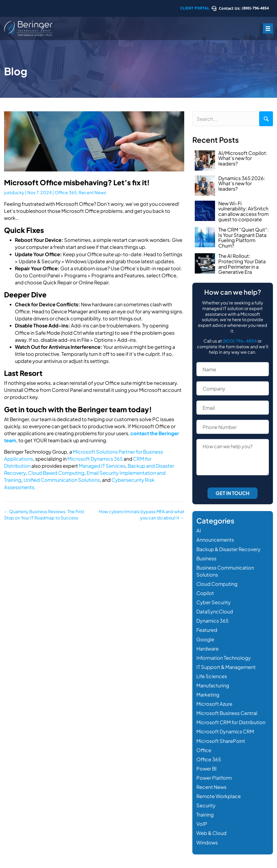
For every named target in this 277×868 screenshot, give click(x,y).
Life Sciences (212, 676)
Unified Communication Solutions (62, 480)
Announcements (215, 540)
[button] (266, 119)
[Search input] (224, 119)
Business (206, 558)
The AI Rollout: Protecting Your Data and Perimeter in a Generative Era (242, 264)
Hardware (207, 648)
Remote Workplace (219, 796)
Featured (207, 630)
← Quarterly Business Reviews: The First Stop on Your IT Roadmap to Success (44, 515)
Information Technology (224, 658)
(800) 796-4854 (240, 341)
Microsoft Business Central (227, 713)
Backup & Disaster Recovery (228, 549)
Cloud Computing (217, 584)
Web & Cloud (211, 833)
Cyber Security (214, 602)
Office (204, 750)
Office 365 (66, 192)
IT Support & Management (226, 667)
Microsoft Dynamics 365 (95, 459)
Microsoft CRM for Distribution (231, 722)
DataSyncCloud (215, 611)
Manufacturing (213, 685)
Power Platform (214, 778)
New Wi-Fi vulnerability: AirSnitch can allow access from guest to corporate (243, 211)
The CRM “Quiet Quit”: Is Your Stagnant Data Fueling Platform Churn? (243, 238)
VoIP (202, 824)
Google (205, 639)
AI (199, 530)
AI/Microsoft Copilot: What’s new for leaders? (243, 158)
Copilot (205, 593)
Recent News (92, 192)
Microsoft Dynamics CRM (225, 731)
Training (205, 815)
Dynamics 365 (212, 621)
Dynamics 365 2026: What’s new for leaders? (242, 183)
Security (206, 805)
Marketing (208, 695)
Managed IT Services (102, 466)
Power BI (207, 768)
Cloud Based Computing (56, 473)
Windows (207, 842)
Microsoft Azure (214, 704)
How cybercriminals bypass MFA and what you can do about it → (141, 515)
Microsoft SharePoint (221, 741)
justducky (14, 192)
